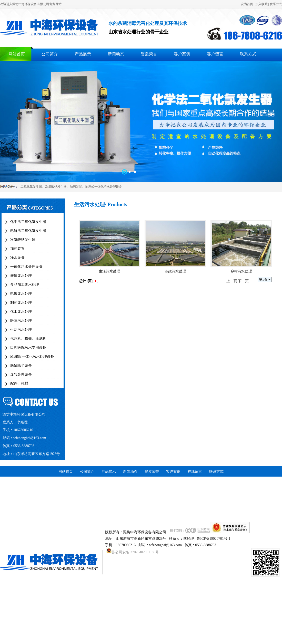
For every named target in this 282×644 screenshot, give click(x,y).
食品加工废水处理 (25, 285)
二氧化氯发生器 (31, 187)
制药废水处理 (21, 303)
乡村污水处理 (241, 271)
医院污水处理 (21, 321)
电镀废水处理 (21, 294)
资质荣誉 (149, 54)
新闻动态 (116, 54)
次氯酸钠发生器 (56, 187)
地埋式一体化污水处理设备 (104, 187)
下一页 (243, 281)
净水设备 (17, 258)
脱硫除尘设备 (21, 366)
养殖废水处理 (21, 276)
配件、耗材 (19, 383)
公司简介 (50, 54)
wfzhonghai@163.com (30, 438)
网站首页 (17, 54)
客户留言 (215, 54)
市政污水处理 (175, 271)
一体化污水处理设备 (26, 267)
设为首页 (247, 4)
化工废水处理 (21, 312)
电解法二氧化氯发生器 (28, 231)
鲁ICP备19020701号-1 (213, 539)
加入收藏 (261, 4)
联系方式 (276, 4)
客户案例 (182, 54)
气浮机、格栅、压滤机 (28, 339)
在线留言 (195, 472)
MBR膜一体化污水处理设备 (32, 357)
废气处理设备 (21, 375)
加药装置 (76, 187)
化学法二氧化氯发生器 (28, 222)
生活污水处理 (21, 330)
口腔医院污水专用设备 (28, 348)
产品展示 (83, 54)
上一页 (232, 281)
